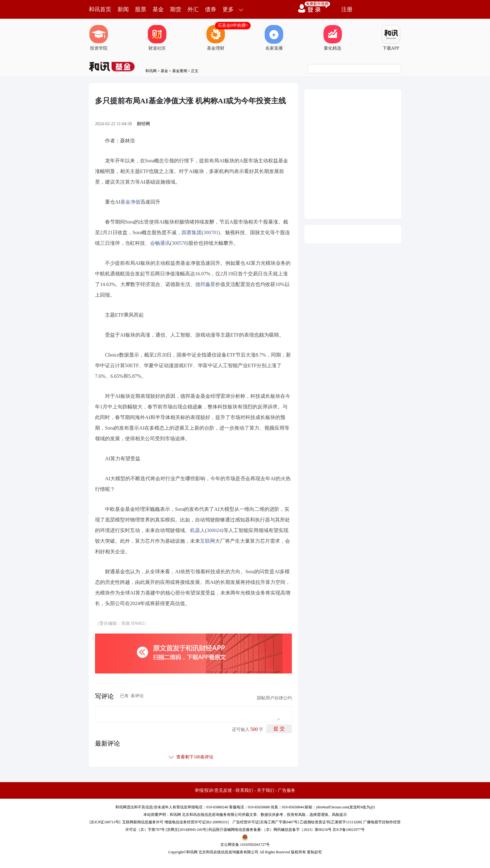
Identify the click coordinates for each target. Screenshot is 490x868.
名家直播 (274, 38)
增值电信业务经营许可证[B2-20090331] (197, 822)
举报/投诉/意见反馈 (213, 790)
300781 (211, 232)
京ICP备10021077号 (349, 830)
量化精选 (332, 38)
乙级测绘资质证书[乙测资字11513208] (331, 822)
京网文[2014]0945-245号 (187, 830)
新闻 (123, 9)
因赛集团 (192, 232)
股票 (141, 9)
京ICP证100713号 (105, 822)
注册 (347, 9)
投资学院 (99, 38)
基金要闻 (180, 71)
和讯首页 (100, 9)
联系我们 (244, 790)
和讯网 (151, 71)
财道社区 (157, 38)
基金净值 (130, 202)
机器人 (197, 530)
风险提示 (339, 815)
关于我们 (266, 790)
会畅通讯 (160, 243)
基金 (158, 9)
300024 (214, 530)
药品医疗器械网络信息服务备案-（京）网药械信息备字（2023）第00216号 (270, 830)
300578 (179, 243)
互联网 (207, 541)
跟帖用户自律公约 (274, 698)
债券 (211, 9)
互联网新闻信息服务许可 (143, 822)
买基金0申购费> (233, 25)
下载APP (391, 38)
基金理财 (216, 38)
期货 (176, 9)
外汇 (193, 9)
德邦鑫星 (205, 284)
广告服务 (287, 790)
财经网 (143, 124)
